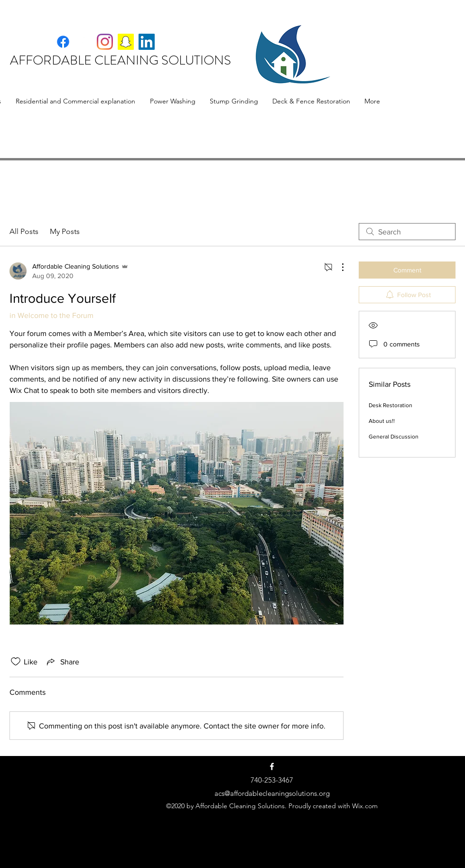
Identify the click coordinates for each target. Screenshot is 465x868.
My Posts (65, 231)
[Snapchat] (126, 42)
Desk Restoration (391, 405)
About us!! (382, 421)
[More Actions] (338, 267)
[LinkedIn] (147, 42)
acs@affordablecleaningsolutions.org (272, 793)
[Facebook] (84, 42)
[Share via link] (62, 662)
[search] (407, 232)
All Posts (24, 231)
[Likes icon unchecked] (16, 662)
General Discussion (394, 437)
